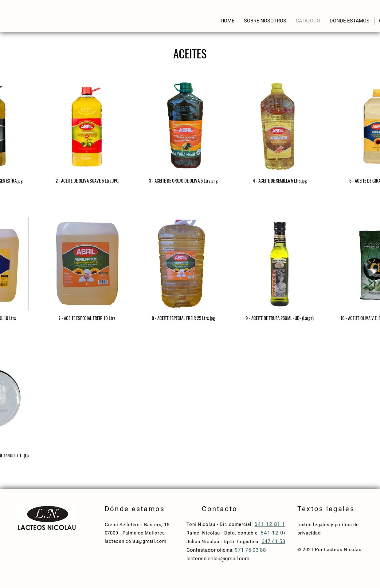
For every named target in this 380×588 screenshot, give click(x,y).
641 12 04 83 (278, 533)
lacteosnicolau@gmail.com (136, 541)
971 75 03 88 (250, 550)
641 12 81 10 (271, 524)
